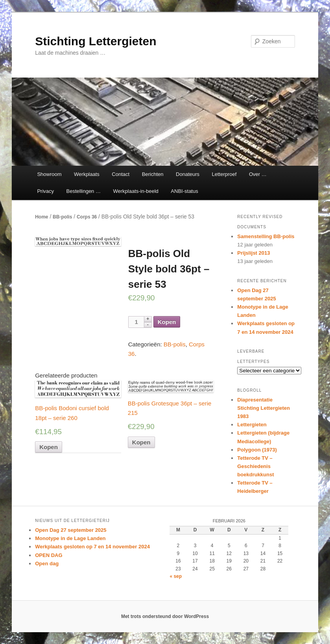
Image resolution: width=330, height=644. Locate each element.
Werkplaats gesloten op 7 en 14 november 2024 (92, 547)
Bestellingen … (84, 191)
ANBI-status (184, 191)
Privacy (45, 191)
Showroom (49, 174)
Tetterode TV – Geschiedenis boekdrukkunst (255, 466)
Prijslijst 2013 (253, 253)
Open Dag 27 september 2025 (71, 530)
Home (41, 217)
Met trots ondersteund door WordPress (165, 616)
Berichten (153, 174)
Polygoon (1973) (257, 450)
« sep (176, 576)
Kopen (167, 322)
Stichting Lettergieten (96, 41)
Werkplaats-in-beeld (136, 191)
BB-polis (62, 217)
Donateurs (188, 174)
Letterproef (224, 174)
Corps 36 (87, 217)
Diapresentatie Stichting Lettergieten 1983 (264, 408)
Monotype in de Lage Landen (70, 538)
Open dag (47, 563)
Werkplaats (87, 174)
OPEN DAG (49, 555)
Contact (121, 174)
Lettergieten (252, 425)
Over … (258, 174)
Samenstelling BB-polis (266, 236)
